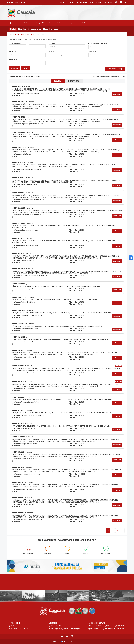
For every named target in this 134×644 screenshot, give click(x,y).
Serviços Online (41, 23)
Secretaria (13, 60)
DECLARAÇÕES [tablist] (75, 80)
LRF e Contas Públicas (56, 23)
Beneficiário (93, 52)
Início (11, 35)
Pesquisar (14, 68)
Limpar (26, 68)
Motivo (52, 43)
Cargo (51, 52)
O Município (29, 23)
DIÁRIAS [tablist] (57, 80)
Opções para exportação (115, 69)
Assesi (60, 641)
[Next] (117, 530)
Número (12, 52)
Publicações (71, 23)
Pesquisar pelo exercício (98, 43)
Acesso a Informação (21, 35)
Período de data (15, 43)
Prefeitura (18, 23)
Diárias (32, 35)
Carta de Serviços (84, 23)
